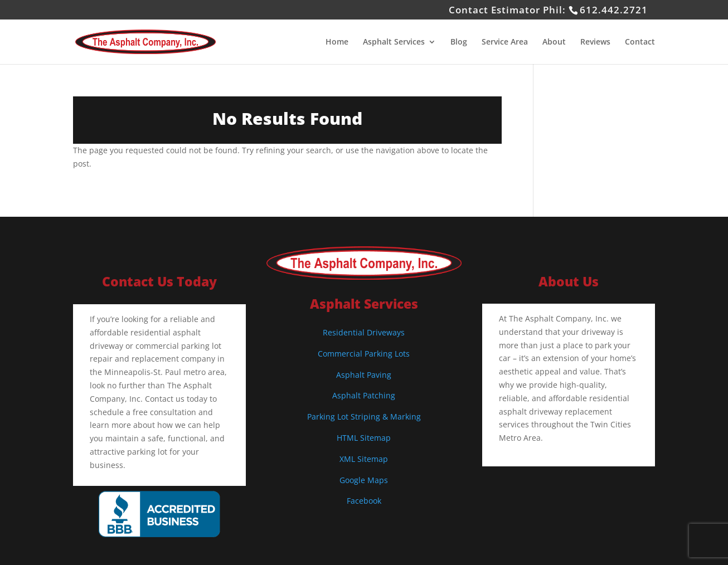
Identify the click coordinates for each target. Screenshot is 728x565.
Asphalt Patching (364, 395)
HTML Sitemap (364, 438)
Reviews (595, 42)
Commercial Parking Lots (364, 354)
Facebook (364, 501)
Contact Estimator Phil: (548, 10)
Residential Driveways (364, 332)
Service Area (505, 42)
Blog (459, 42)
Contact (640, 42)
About (554, 42)
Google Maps (364, 480)
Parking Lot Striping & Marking (364, 417)
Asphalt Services (394, 42)
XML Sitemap (364, 459)
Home (337, 42)
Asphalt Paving (364, 375)
